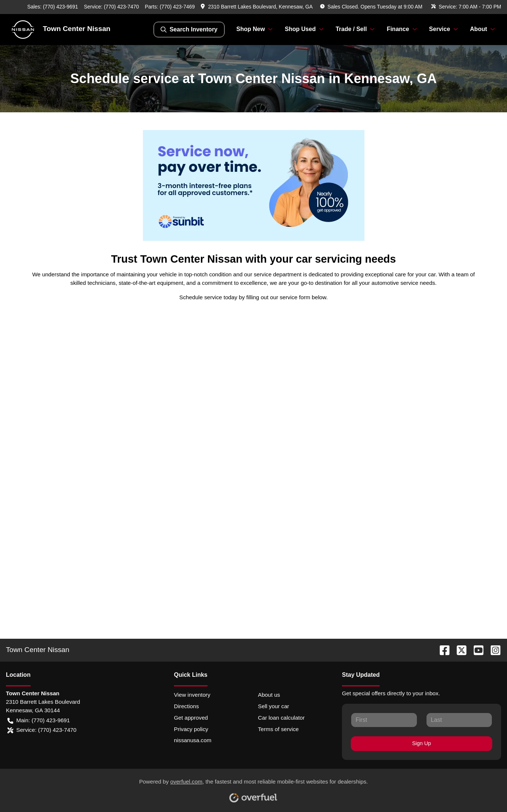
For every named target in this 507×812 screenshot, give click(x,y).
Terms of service (279, 729)
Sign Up (422, 743)
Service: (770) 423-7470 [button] (42, 730)
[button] (257, 7)
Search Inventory (189, 30)
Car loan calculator (282, 718)
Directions (186, 706)
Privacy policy (191, 729)
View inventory (192, 695)
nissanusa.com (193, 740)
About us (269, 695)
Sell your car (274, 706)
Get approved (191, 718)
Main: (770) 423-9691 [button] (39, 721)
